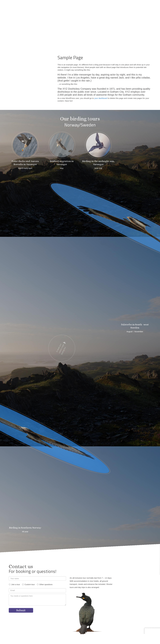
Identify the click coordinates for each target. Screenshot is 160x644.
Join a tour (16, 584)
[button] (112, 4)
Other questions (46, 584)
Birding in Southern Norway (25, 528)
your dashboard (101, 98)
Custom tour (30, 584)
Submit (21, 610)
